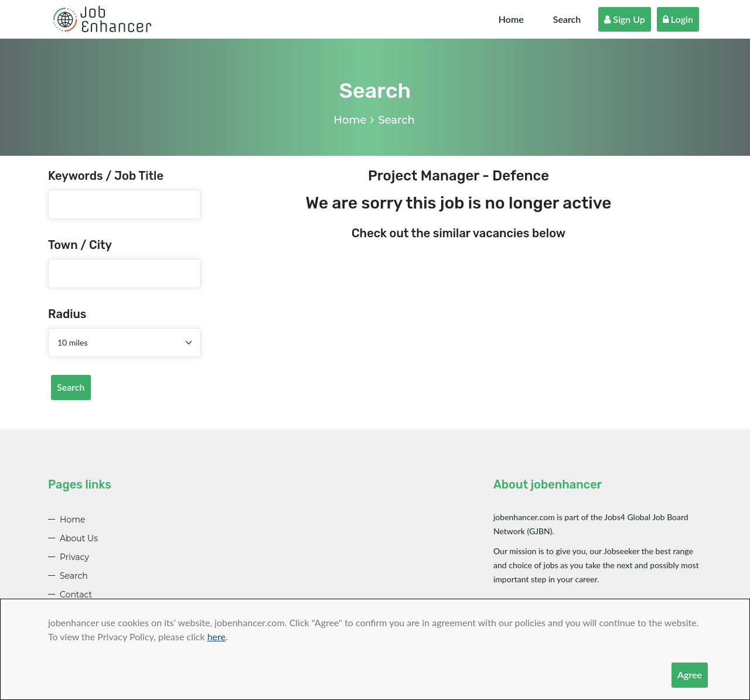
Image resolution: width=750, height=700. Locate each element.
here (217, 636)
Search (567, 19)
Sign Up (625, 19)
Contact (76, 595)
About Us (79, 538)
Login (678, 19)
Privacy (74, 557)
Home (511, 19)
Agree (690, 675)
